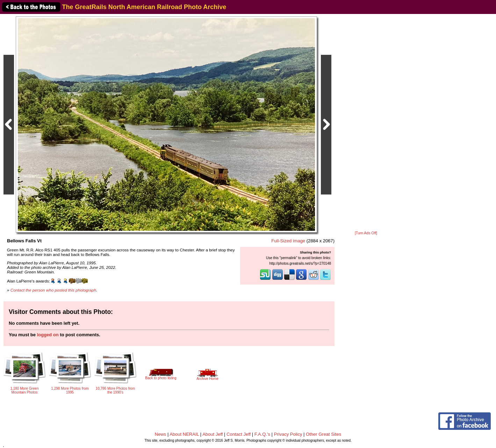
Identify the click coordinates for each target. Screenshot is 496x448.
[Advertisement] (366, 123)
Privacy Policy (288, 434)
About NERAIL (184, 434)
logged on (48, 335)
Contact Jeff (239, 434)
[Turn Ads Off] (366, 233)
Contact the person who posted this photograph (53, 290)
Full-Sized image (288, 241)
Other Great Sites (324, 434)
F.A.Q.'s (262, 434)
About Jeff (213, 434)
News (161, 434)
